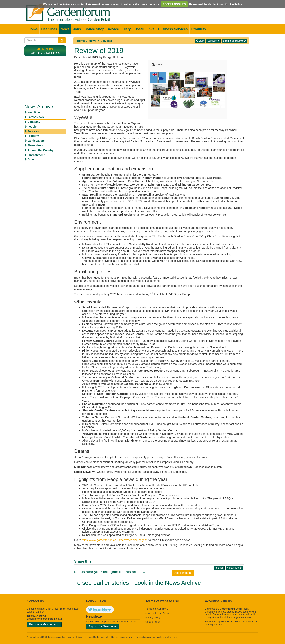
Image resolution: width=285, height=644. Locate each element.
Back (200, 41)
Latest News (36, 117)
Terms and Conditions (157, 609)
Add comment (183, 573)
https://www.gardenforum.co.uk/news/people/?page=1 (115, 540)
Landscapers (36, 141)
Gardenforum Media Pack (234, 609)
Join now (45, 49)
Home (33, 29)
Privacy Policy (153, 618)
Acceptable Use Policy (157, 613)
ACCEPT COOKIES (174, 4)
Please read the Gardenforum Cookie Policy (215, 4)
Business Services (173, 29)
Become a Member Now (44, 624)
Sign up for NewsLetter (103, 626)
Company (34, 122)
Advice (113, 29)
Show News (35, 145)
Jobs (77, 29)
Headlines (49, 29)
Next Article (234, 568)
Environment (36, 155)
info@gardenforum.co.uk (48, 619)
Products (199, 29)
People (32, 127)
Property (33, 136)
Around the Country (41, 150)
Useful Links (144, 29)
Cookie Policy (153, 622)
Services (106, 41)
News (65, 29)
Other (31, 159)
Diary (127, 29)
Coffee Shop (94, 29)
